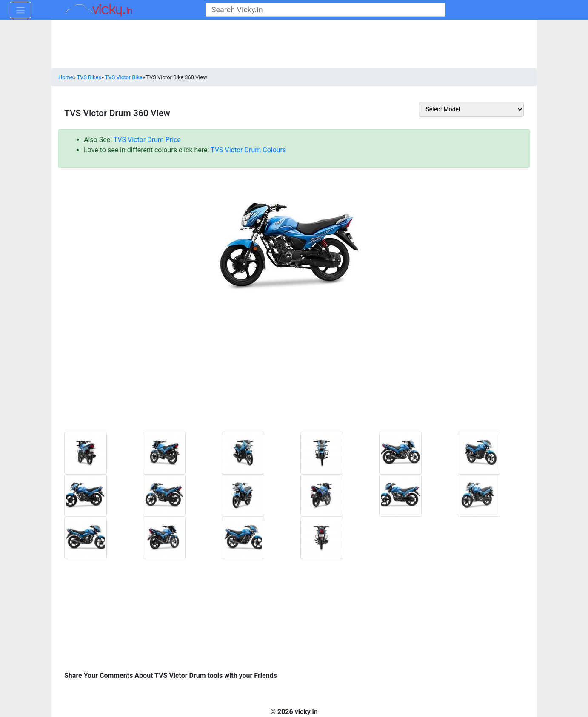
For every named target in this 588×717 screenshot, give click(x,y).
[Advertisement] (294, 376)
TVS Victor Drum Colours (248, 150)
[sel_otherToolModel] (471, 109)
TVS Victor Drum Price (147, 140)
